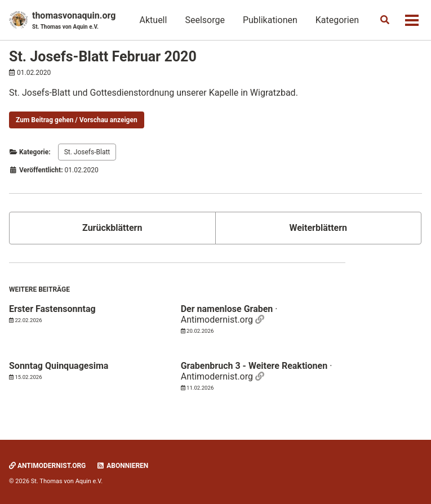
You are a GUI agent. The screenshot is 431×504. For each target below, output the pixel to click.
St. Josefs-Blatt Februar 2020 (103, 57)
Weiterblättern (318, 228)
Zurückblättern (112, 228)
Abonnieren (122, 466)
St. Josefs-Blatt (87, 152)
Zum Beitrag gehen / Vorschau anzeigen (77, 120)
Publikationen (270, 20)
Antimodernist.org (47, 466)
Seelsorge (205, 20)
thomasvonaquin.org (74, 21)
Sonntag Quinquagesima (59, 366)
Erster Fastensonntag (52, 309)
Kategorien (337, 20)
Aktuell (154, 20)
